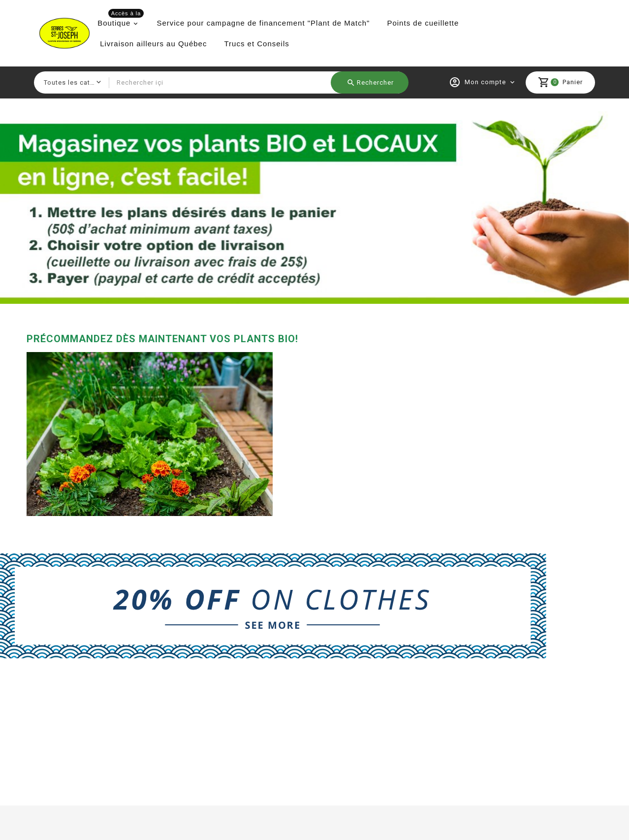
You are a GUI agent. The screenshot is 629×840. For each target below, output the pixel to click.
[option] (314, 208)
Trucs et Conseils (256, 44)
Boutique (121, 20)
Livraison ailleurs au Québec (153, 44)
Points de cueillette (423, 23)
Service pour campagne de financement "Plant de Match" (263, 23)
